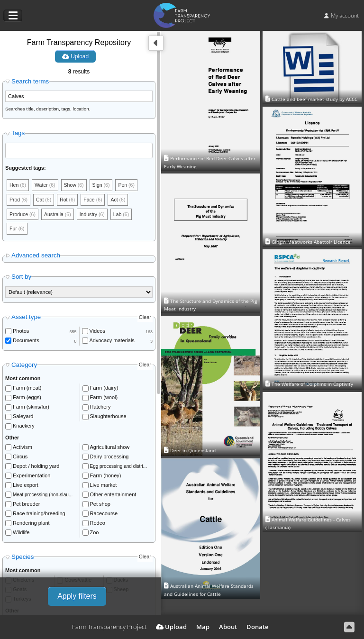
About (228, 627)
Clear (145, 319)
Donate (257, 627)
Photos (21, 333)
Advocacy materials (112, 342)
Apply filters (77, 596)
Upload (75, 56)
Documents (26, 342)
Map (203, 627)
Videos (97, 333)
